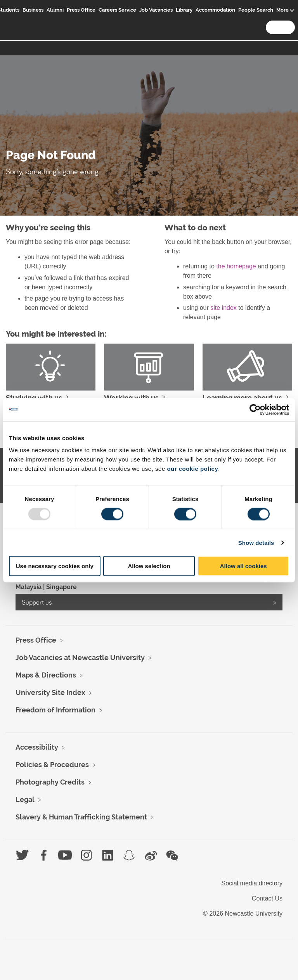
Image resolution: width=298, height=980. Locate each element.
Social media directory (252, 883)
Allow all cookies (243, 566)
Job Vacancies (156, 10)
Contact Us (267, 898)
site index (223, 308)
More (282, 10)
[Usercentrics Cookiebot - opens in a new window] (255, 410)
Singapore (62, 587)
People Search (256, 10)
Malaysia (29, 587)
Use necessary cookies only (55, 566)
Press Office (81, 10)
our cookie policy (192, 469)
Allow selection (149, 566)
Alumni (55, 10)
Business (33, 10)
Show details (256, 542)
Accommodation (215, 10)
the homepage (236, 266)
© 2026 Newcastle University (243, 913)
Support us (37, 602)
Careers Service (117, 10)
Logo (15, 16)
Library (184, 10)
